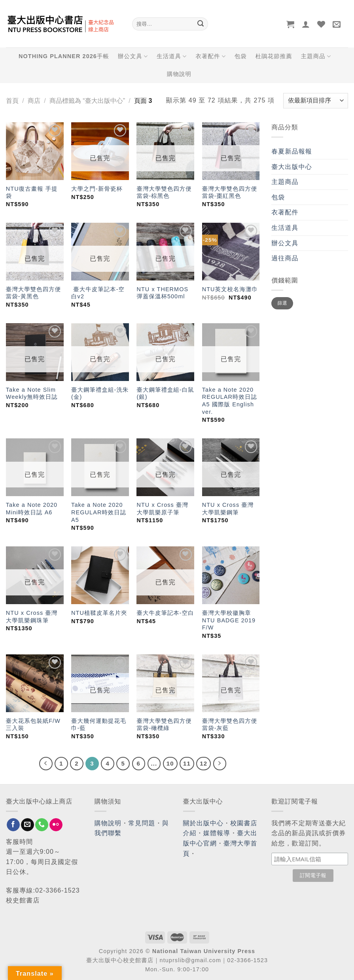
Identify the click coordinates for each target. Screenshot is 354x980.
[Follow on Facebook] (13, 825)
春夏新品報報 (292, 151)
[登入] (306, 24)
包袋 (241, 56)
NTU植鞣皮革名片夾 (99, 613)
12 (204, 763)
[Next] (220, 764)
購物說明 (179, 74)
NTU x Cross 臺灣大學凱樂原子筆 (162, 509)
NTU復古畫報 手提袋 (32, 192)
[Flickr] (56, 825)
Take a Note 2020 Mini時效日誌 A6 (32, 509)
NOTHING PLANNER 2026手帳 (64, 56)
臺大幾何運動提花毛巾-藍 (99, 725)
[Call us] (42, 825)
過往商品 (285, 258)
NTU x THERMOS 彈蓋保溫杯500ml (162, 293)
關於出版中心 (204, 823)
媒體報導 (217, 833)
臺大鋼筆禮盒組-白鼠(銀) (165, 393)
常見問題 (142, 823)
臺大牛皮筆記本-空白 (165, 613)
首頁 (12, 101)
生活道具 (172, 56)
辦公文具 (133, 56)
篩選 (283, 303)
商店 (34, 101)
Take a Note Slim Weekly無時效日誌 (32, 393)
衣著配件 (210, 56)
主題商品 (316, 56)
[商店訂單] (316, 101)
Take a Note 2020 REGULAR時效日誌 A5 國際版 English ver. (230, 401)
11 (187, 763)
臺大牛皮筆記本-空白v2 (98, 293)
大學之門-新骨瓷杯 (97, 189)
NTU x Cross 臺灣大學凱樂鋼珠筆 (32, 617)
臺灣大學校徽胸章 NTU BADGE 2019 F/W (229, 620)
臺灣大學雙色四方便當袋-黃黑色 (33, 293)
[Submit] (201, 24)
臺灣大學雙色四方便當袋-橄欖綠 (164, 725)
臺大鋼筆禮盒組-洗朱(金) (100, 393)
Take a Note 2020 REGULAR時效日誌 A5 (99, 512)
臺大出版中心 (292, 167)
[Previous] (46, 764)
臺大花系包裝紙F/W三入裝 (33, 725)
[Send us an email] (27, 825)
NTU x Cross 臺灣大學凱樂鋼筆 (228, 509)
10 (170, 763)
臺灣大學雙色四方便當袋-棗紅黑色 (230, 192)
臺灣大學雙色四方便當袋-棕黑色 (164, 192)
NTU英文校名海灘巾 (230, 289)
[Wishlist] (321, 24)
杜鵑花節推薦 (274, 56)
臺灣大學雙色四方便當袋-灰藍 (230, 725)
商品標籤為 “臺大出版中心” (87, 101)
